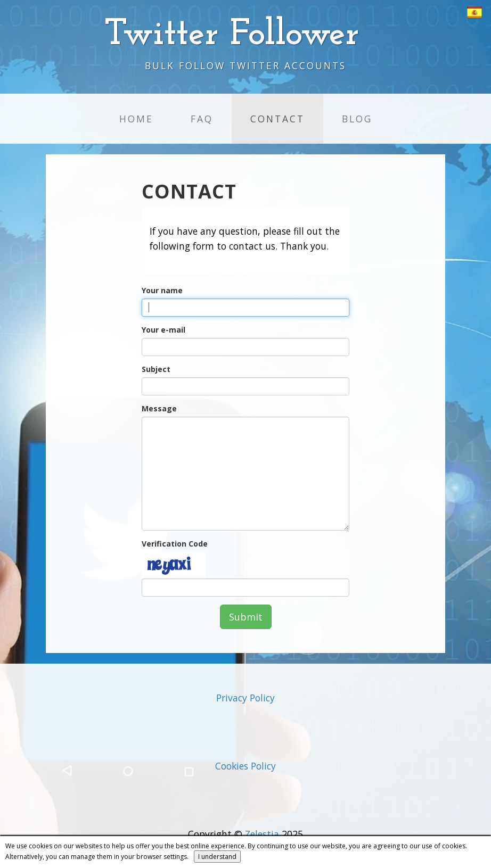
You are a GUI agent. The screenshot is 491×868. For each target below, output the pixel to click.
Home (136, 119)
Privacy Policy (245, 698)
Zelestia (262, 834)
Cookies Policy (245, 766)
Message (159, 408)
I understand (217, 857)
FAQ (202, 119)
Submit (246, 617)
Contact (277, 119)
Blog (357, 119)
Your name (162, 290)
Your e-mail (163, 330)
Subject (156, 369)
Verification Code (175, 544)
